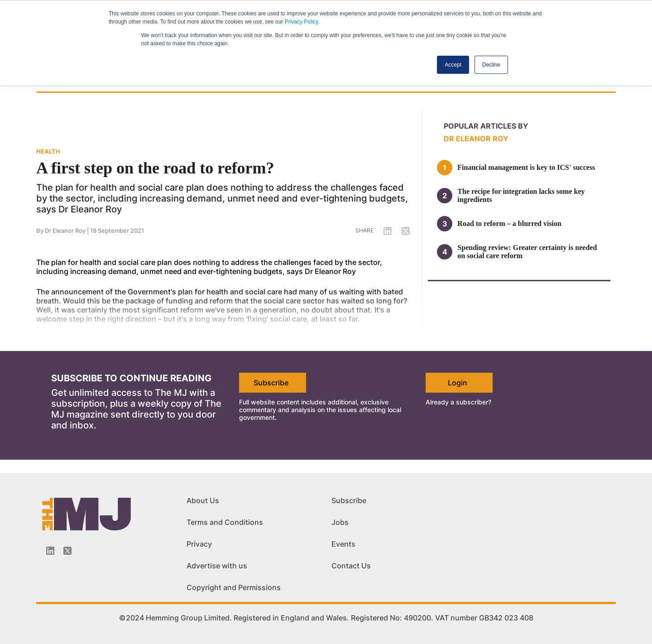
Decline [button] (491, 65)
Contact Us (351, 566)
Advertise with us (217, 566)
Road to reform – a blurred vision (510, 223)
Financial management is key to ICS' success (526, 167)
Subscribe (271, 383)
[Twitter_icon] (67, 551)
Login (458, 383)
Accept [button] (453, 65)
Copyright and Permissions (234, 587)
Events (343, 544)
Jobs (340, 522)
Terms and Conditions (225, 522)
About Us (203, 500)
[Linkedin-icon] (50, 551)
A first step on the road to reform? (155, 168)
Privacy (199, 544)
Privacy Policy (302, 22)
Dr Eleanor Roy (476, 139)
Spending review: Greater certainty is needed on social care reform (527, 252)
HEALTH (48, 151)
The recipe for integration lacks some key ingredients (521, 195)
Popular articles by (486, 126)
